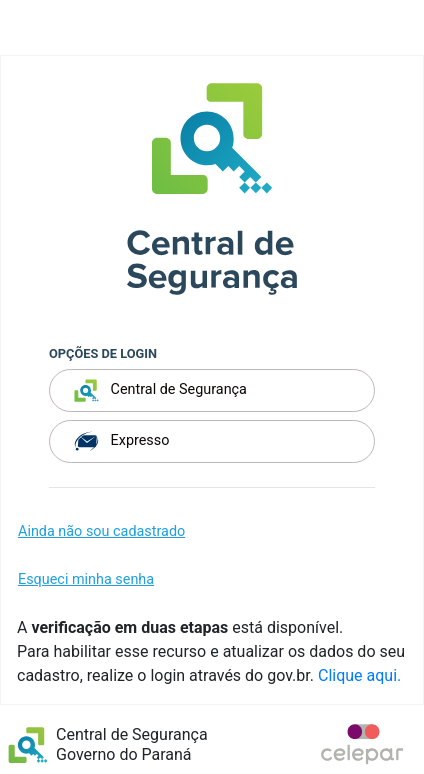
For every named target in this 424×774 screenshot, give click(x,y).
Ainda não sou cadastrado (101, 531)
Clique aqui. (359, 675)
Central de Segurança (160, 390)
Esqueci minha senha (86, 579)
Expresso (121, 441)
